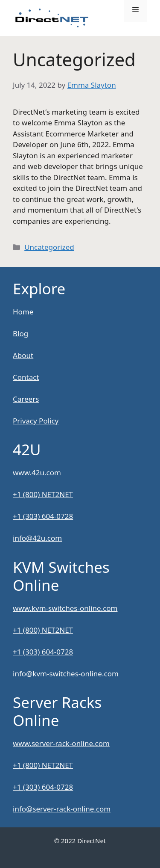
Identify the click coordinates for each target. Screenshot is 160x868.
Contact (26, 377)
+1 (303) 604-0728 (43, 516)
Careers (26, 399)
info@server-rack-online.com (62, 809)
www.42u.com (37, 473)
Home (23, 312)
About (23, 355)
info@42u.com (37, 538)
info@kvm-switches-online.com (66, 674)
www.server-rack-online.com (61, 743)
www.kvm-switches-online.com (65, 608)
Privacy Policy (36, 421)
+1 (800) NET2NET (43, 494)
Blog (20, 333)
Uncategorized (49, 247)
